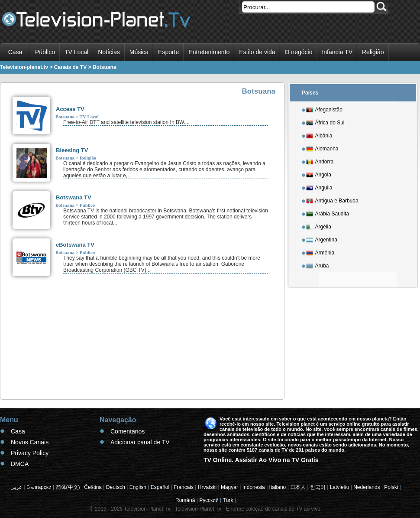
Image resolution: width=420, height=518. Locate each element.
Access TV (70, 109)
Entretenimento (209, 52)
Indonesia (254, 487)
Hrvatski (207, 487)
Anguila (319, 186)
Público (45, 52)
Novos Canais (30, 442)
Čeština (93, 487)
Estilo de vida (257, 52)
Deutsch (116, 487)
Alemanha (322, 147)
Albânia (319, 134)
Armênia (320, 251)
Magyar (229, 487)
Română (185, 500)
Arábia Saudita (328, 212)
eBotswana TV (75, 245)
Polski (391, 487)
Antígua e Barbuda (332, 199)
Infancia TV (337, 52)
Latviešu (340, 487)
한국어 (318, 487)
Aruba (318, 264)
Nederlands (367, 487)
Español (160, 487)
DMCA (20, 464)
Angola (319, 173)
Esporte (168, 52)
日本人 (298, 487)
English (138, 487)
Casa (15, 52)
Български (39, 487)
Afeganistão (324, 108)
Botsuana (65, 117)
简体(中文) (68, 487)
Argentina (322, 238)
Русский (209, 500)
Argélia (319, 225)
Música (139, 52)
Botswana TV (74, 197)
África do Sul (325, 121)
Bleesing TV (72, 150)
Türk (228, 500)
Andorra (320, 160)
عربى (16, 487)
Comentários (128, 431)
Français (184, 487)
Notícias (109, 52)
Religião (373, 52)
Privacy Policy (30, 453)
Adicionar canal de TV (140, 442)
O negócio (299, 52)
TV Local (76, 52)
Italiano (278, 487)
